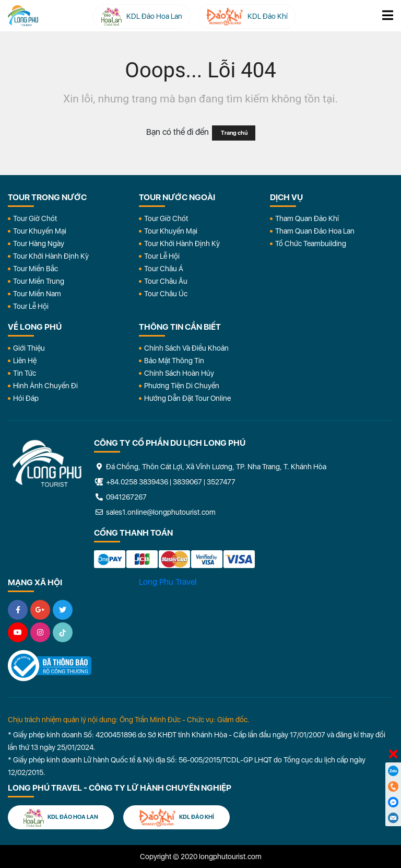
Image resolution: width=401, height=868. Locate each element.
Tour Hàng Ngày (39, 244)
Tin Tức (25, 373)
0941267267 (120, 497)
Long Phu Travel (168, 582)
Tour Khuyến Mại (40, 231)
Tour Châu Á (164, 269)
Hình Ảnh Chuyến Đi (45, 386)
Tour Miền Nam (37, 294)
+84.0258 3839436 (137, 482)
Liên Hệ (25, 361)
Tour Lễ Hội (31, 306)
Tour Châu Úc (166, 294)
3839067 (187, 482)
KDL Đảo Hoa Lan (61, 818)
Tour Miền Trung (39, 281)
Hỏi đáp (26, 398)
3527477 (221, 482)
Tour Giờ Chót (35, 218)
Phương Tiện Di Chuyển (182, 386)
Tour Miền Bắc (36, 269)
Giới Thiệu (29, 348)
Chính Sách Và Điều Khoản (186, 348)
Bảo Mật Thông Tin (174, 361)
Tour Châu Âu (166, 281)
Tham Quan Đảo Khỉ (307, 218)
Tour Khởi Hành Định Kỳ (51, 256)
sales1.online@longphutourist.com (155, 512)
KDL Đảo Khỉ (176, 818)
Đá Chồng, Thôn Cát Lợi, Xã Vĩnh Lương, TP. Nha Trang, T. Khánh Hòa (210, 467)
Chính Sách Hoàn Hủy (179, 373)
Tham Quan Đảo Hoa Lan (315, 231)
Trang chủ (234, 133)
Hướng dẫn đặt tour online (187, 398)
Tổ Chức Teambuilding (311, 244)
